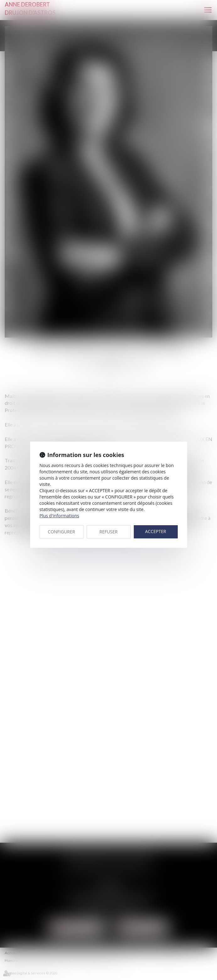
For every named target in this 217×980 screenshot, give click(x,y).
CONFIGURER (61, 532)
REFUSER (109, 532)
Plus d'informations (59, 516)
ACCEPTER (156, 531)
